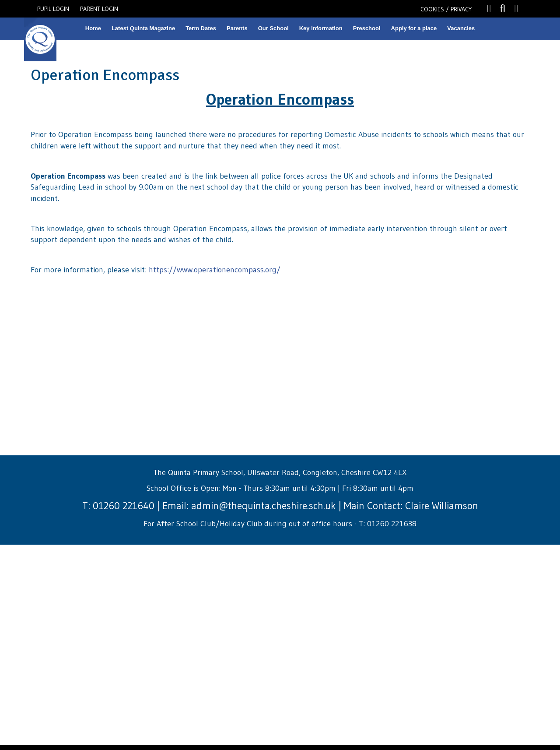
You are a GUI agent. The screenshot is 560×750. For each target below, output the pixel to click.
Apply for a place (414, 28)
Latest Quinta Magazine (143, 28)
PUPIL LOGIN (53, 9)
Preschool (367, 28)
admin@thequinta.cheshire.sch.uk (264, 506)
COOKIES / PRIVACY (446, 9)
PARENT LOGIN (99, 9)
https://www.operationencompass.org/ (215, 270)
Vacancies (461, 28)
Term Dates (201, 28)
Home (93, 28)
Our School (273, 28)
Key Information (321, 28)
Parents (237, 28)
